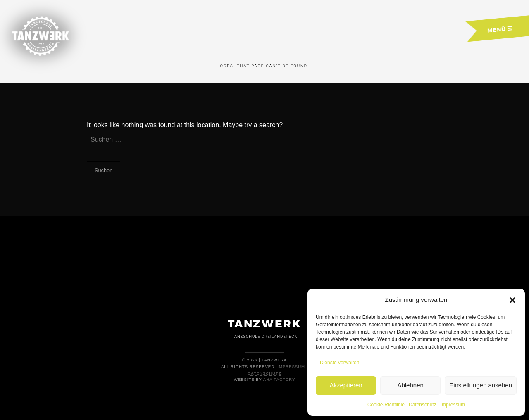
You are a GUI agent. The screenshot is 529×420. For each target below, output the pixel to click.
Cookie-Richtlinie (386, 405)
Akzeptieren (346, 385)
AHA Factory (279, 379)
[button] (512, 300)
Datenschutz (423, 405)
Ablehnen (410, 385)
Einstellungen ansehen (481, 385)
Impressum (453, 405)
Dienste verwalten (340, 363)
